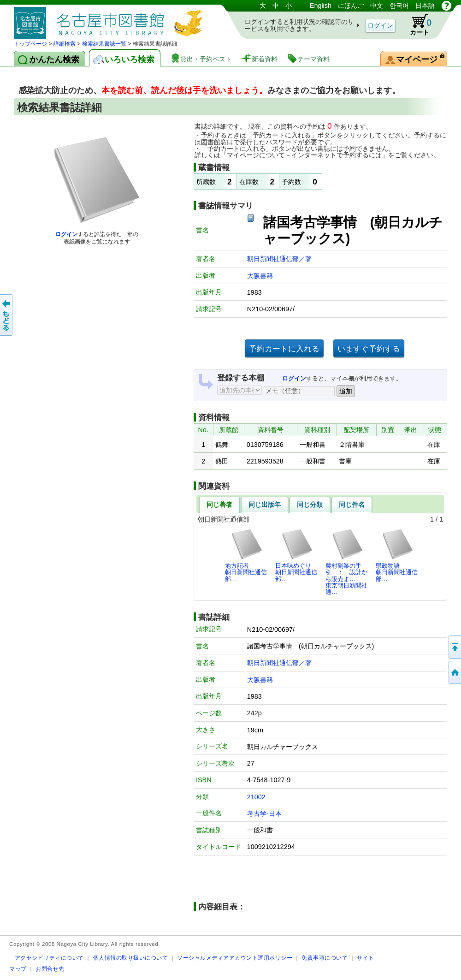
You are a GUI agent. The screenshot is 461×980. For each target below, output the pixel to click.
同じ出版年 (265, 505)
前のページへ (7, 315)
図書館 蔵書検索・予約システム (111, 20)
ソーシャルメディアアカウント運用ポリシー (235, 958)
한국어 (399, 6)
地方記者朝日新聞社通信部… (246, 555)
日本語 (425, 6)
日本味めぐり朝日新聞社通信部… (296, 555)
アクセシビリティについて (49, 958)
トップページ (30, 44)
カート (416, 25)
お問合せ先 (50, 969)
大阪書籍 (260, 276)
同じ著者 (219, 505)
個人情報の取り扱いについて (131, 958)
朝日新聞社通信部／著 (279, 259)
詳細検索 (65, 44)
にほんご (351, 6)
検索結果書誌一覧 (104, 44)
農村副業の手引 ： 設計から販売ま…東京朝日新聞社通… (346, 562)
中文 (377, 6)
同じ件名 (352, 505)
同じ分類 (310, 505)
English (321, 6)
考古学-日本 (264, 814)
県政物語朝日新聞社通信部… (397, 555)
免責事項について (325, 958)
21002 (256, 797)
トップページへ (454, 672)
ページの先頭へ (454, 647)
